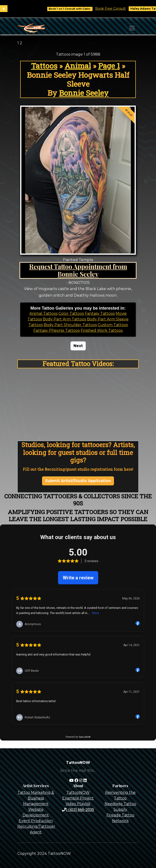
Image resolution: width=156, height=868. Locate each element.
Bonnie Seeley (84, 93)
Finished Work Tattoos (102, 330)
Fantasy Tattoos (100, 313)
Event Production (36, 821)
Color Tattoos (71, 313)
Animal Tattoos (43, 313)
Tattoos (44, 66)
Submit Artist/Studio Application (78, 481)
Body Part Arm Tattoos (64, 319)
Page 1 (109, 66)
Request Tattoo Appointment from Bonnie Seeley (78, 270)
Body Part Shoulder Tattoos (70, 325)
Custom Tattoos (113, 325)
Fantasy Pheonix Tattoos (57, 330)
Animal (78, 66)
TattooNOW (78, 792)
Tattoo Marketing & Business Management (36, 798)
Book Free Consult (116, 8)
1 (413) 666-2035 (78, 809)
